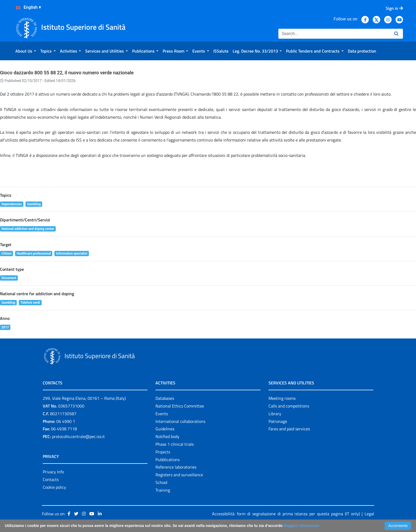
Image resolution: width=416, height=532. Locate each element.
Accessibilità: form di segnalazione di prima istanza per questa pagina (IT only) (286, 514)
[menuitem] (26, 51)
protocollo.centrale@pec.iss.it (78, 436)
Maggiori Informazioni (301, 526)
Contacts (51, 479)
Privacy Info (53, 472)
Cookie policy (54, 487)
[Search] (334, 34)
